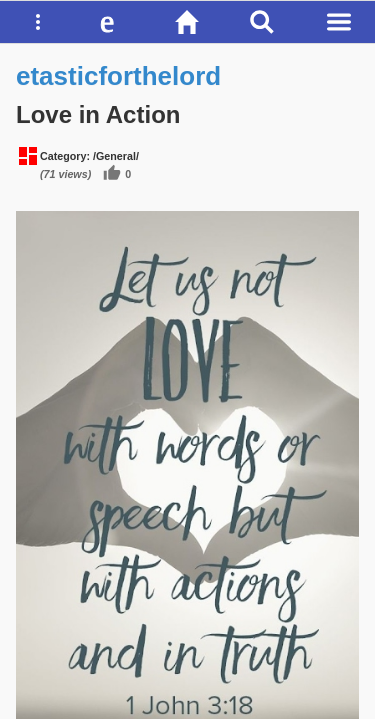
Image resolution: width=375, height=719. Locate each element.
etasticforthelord (118, 76)
